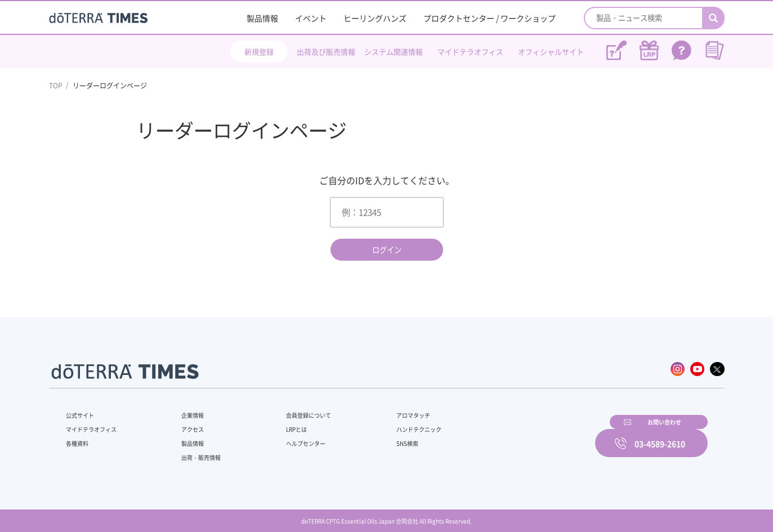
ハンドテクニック (391, 423)
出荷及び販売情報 (326, 52)
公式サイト (83, 409)
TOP (56, 86)
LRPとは (278, 423)
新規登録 (259, 52)
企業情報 (185, 409)
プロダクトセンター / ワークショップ (490, 18)
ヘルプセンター (288, 437)
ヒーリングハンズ (375, 18)
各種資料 (79, 437)
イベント (311, 18)
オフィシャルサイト (551, 52)
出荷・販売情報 (195, 451)
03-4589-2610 (660, 436)
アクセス (185, 423)
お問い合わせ (530, 436)
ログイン (387, 250)
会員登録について (292, 409)
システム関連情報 (394, 52)
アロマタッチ (385, 409)
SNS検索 (377, 437)
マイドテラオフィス (470, 52)
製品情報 (262, 18)
